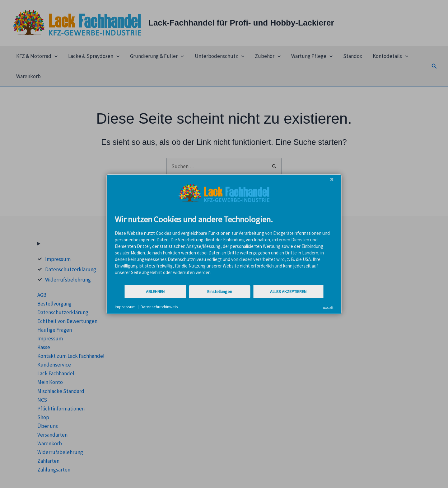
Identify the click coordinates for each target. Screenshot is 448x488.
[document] (224, 249)
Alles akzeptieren (288, 291)
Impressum (125, 307)
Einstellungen (220, 291)
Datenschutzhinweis (159, 307)
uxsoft (328, 307)
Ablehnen (155, 291)
